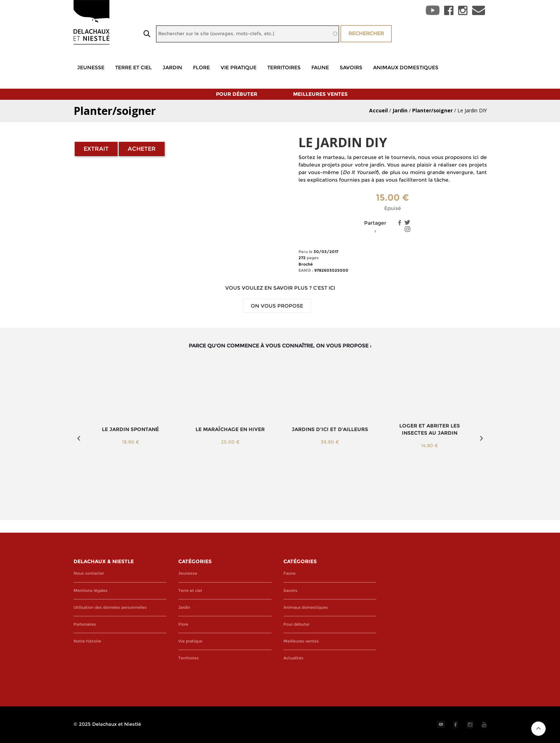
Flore (201, 67)
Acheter (142, 149)
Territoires (284, 67)
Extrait (96, 149)
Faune (320, 67)
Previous (79, 438)
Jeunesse (91, 67)
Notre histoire (87, 641)
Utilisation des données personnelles (110, 608)
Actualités (293, 658)
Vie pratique (239, 67)
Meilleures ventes (320, 94)
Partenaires (85, 624)
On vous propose (277, 306)
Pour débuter (237, 94)
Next (481, 438)
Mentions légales (91, 591)
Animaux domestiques (406, 67)
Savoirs (351, 67)
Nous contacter (89, 573)
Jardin (172, 67)
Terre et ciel (133, 67)
